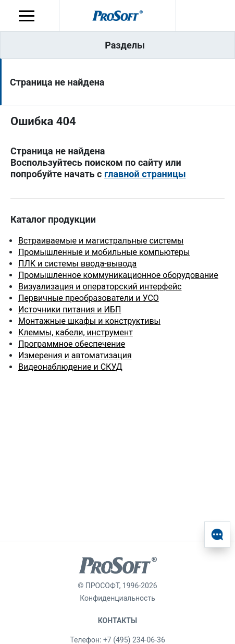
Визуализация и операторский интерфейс (100, 287)
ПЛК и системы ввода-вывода (77, 264)
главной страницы (145, 174)
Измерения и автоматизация (75, 355)
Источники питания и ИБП (70, 309)
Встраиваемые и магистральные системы (101, 241)
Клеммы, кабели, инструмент (76, 332)
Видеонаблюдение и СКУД (70, 367)
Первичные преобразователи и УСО (89, 298)
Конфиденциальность (117, 598)
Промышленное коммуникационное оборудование (118, 275)
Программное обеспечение (72, 344)
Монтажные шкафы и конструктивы (89, 321)
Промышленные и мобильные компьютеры (104, 252)
